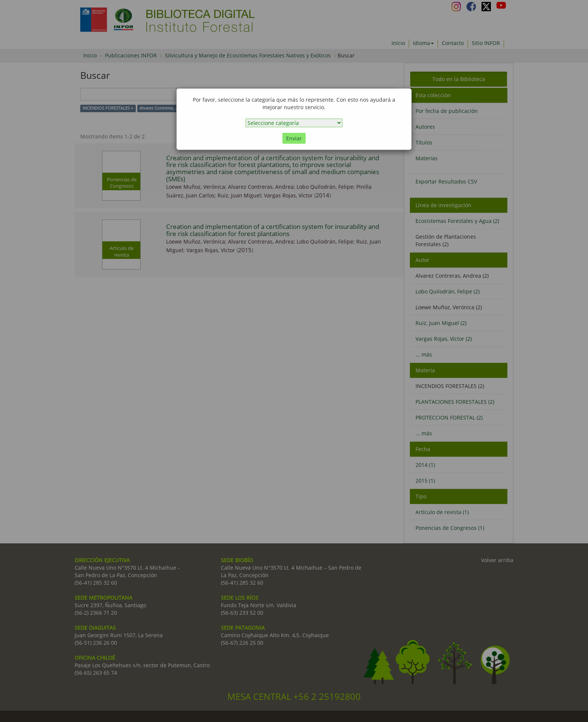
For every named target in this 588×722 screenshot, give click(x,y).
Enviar (294, 138)
